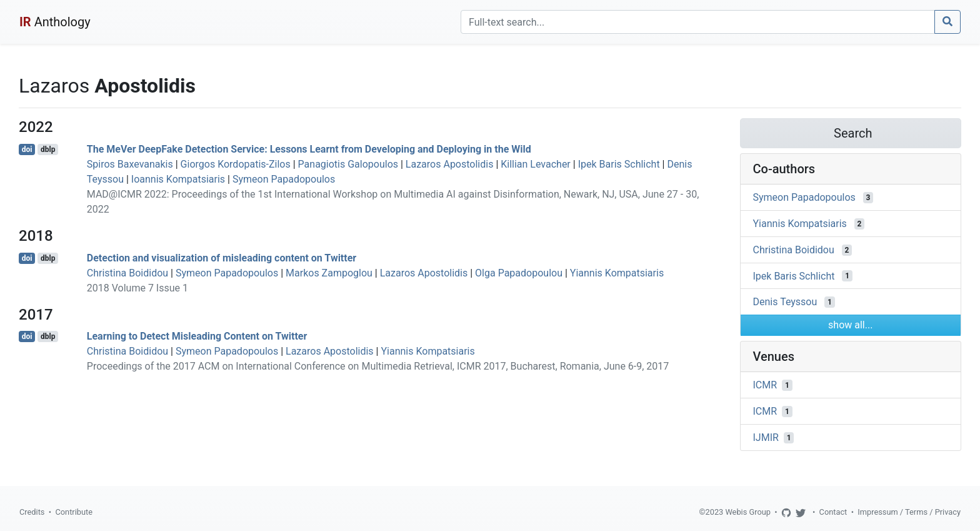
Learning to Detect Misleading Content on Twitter (197, 336)
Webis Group (748, 512)
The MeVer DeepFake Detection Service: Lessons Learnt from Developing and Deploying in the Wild (309, 149)
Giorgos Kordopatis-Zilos (236, 164)
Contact (833, 512)
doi (27, 149)
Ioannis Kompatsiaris (178, 179)
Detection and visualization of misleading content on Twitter (222, 258)
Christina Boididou (127, 273)
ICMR (765, 385)
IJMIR (766, 437)
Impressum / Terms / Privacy (909, 512)
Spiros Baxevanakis (130, 164)
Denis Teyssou (785, 302)
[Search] (698, 22)
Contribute (74, 512)
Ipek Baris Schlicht (619, 164)
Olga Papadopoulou (519, 273)
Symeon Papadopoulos (284, 179)
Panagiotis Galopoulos (348, 164)
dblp (48, 149)
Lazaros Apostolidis (450, 164)
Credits (32, 512)
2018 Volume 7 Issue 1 (137, 288)
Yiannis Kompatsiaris (617, 273)
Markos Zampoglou (329, 273)
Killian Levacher (536, 164)
